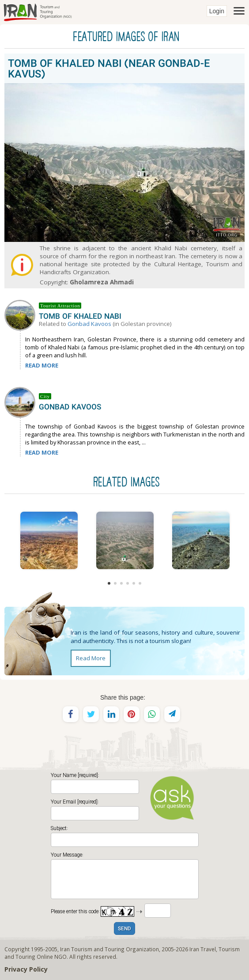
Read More (91, 658)
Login (217, 11)
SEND (124, 929)
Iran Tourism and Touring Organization (109, 949)
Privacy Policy (26, 969)
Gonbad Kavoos (89, 324)
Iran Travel (203, 949)
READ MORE (42, 365)
